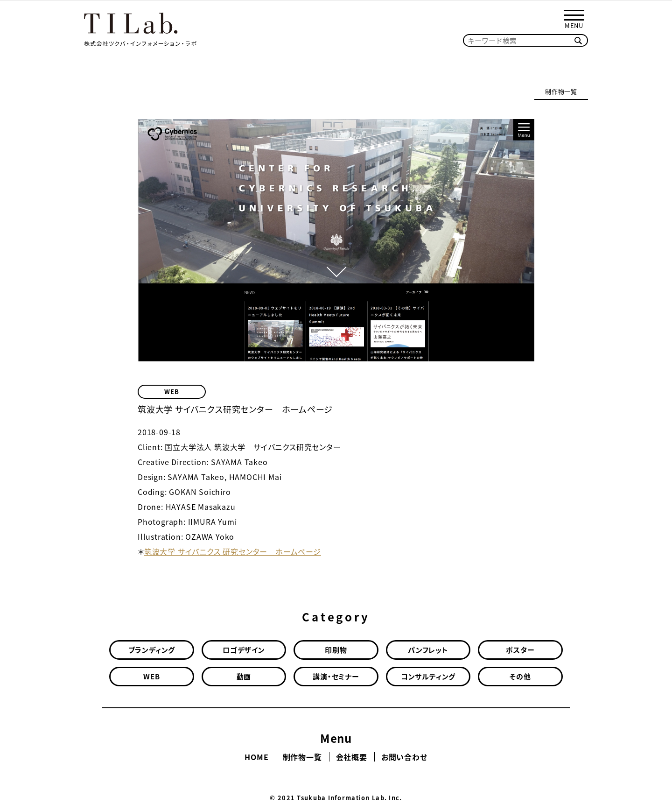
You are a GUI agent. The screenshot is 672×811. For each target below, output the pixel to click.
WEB (171, 391)
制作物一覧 (561, 91)
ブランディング (152, 650)
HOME (256, 757)
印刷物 (336, 650)
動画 (244, 677)
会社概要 (352, 757)
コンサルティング (428, 677)
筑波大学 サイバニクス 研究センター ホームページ (233, 551)
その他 (520, 677)
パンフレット (428, 650)
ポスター (520, 650)
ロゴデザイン (244, 650)
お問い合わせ (404, 757)
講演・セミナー (336, 677)
